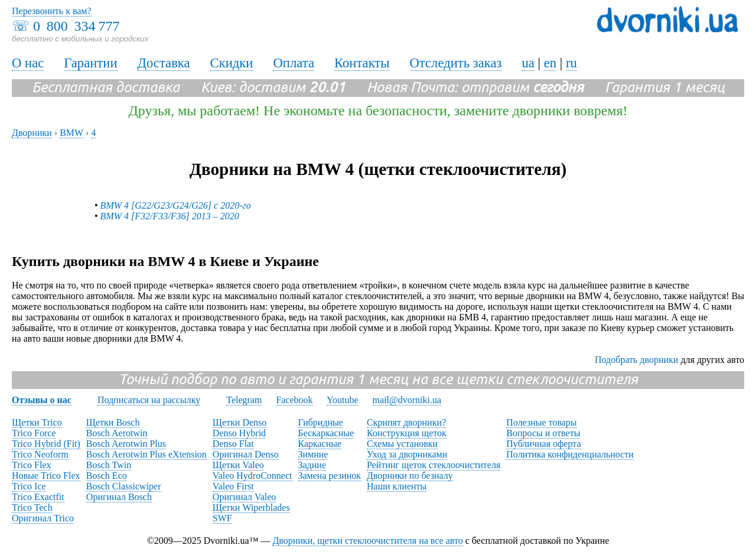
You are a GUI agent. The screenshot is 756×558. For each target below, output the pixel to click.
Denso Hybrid (239, 433)
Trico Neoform (40, 454)
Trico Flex (32, 465)
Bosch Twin (109, 465)
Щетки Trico (37, 422)
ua (528, 63)
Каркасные (320, 444)
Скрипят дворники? (406, 422)
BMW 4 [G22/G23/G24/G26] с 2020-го (176, 205)
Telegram (244, 400)
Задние (312, 465)
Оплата (294, 63)
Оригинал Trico (43, 518)
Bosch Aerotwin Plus (126, 444)
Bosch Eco (107, 476)
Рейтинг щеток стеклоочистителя (434, 465)
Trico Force (34, 433)
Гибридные (321, 422)
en (550, 63)
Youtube (343, 400)
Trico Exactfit (38, 497)
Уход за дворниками (407, 454)
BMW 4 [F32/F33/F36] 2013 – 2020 (170, 216)
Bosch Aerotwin (117, 433)
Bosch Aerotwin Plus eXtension (146, 454)
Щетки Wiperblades (251, 507)
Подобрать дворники (636, 360)
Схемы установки (402, 444)
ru (571, 63)
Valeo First (233, 486)
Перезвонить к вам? (52, 11)
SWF (222, 518)
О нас (28, 63)
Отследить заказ (456, 63)
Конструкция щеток (407, 433)
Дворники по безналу (410, 476)
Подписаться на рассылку (149, 400)
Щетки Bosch (113, 422)
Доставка (164, 63)
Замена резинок (330, 476)
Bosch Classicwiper (124, 486)
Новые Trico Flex (46, 476)
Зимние (313, 454)
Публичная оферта (543, 444)
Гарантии (90, 63)
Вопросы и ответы (543, 433)
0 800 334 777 (76, 26)
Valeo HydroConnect (252, 476)
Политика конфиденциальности (570, 454)
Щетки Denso (239, 422)
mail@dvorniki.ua (407, 400)
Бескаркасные (326, 433)
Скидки (232, 63)
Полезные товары (541, 422)
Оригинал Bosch (119, 497)
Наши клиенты (397, 486)
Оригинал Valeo (244, 497)
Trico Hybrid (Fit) (46, 444)
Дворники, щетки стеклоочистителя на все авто (367, 541)
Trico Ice (29, 486)
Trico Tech (32, 507)
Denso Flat (233, 444)
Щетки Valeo (238, 465)
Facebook (294, 400)
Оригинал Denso (246, 454)
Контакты (362, 63)
